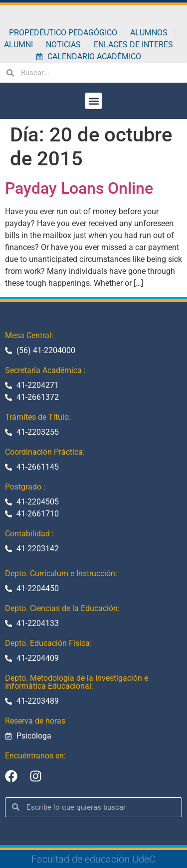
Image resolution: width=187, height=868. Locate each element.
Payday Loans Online (79, 188)
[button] (93, 101)
